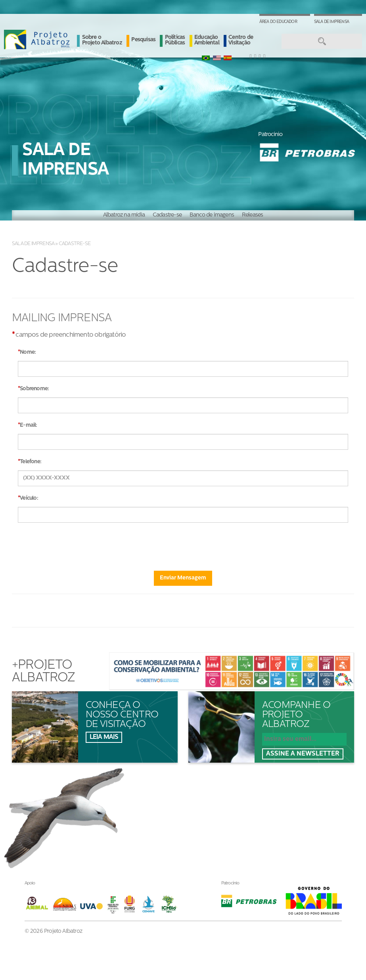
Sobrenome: (34, 389)
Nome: (28, 352)
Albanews (211, 802)
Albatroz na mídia (124, 215)
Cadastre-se (167, 215)
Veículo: (29, 498)
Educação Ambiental (207, 40)
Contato (209, 819)
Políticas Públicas (175, 40)
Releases (253, 215)
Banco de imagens (212, 215)
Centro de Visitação (241, 40)
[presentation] (183, 544)
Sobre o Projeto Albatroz (102, 40)
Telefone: (31, 462)
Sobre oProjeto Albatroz (157, 789)
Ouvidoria (211, 835)
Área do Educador (278, 22)
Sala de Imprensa (332, 22)
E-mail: (28, 425)
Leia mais (104, 737)
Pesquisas (143, 40)
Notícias (209, 786)
